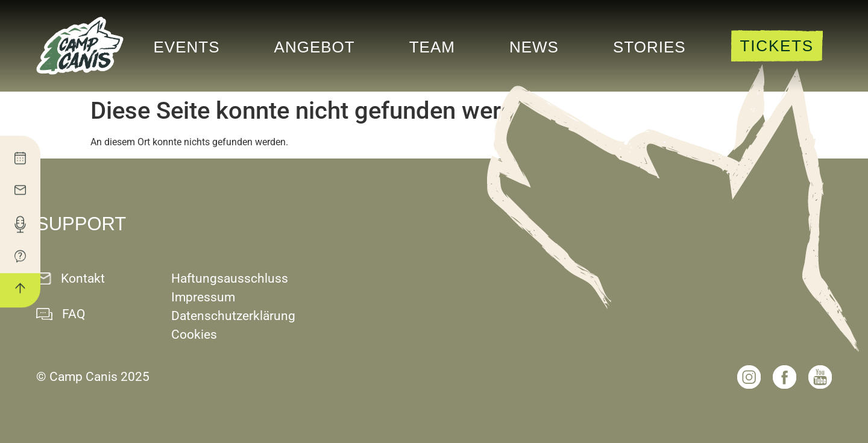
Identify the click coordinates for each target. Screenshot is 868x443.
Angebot (315, 47)
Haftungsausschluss (230, 278)
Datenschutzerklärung (233, 316)
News (534, 47)
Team (432, 47)
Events (187, 47)
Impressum (203, 297)
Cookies (194, 335)
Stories (649, 47)
